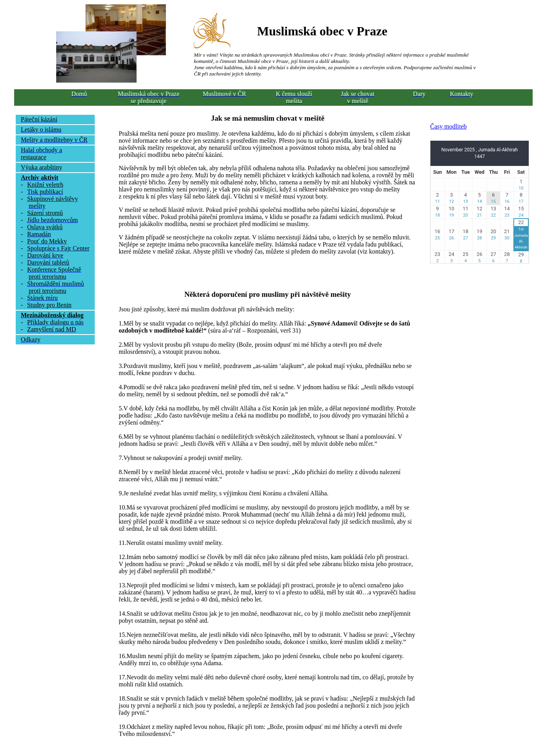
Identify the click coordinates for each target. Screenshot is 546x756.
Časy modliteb (448, 126)
